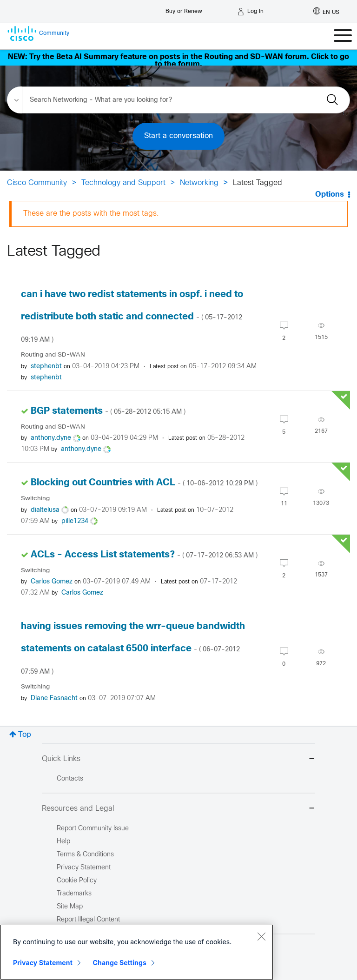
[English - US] (326, 12)
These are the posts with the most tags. (91, 214)
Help (63, 842)
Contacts (70, 779)
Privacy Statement (43, 963)
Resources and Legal (178, 809)
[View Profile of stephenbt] (46, 367)
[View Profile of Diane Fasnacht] (54, 699)
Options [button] (330, 195)
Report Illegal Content (88, 920)
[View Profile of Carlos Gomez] (52, 582)
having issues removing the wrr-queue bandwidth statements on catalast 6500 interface (133, 649)
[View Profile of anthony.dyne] (51, 438)
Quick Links (178, 759)
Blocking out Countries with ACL (144, 483)
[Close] (261, 936)
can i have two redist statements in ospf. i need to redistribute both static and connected (132, 317)
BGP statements (108, 411)
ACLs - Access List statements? (144, 555)
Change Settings (120, 963)
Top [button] (25, 735)
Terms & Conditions (85, 855)
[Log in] (251, 12)
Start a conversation (178, 136)
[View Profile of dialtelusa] (45, 510)
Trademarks (74, 894)
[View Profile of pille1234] (75, 521)
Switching (35, 499)
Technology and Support (123, 183)
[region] (137, 952)
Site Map (70, 907)
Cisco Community (37, 183)
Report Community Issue (93, 829)
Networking (199, 183)
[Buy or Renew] (184, 9)
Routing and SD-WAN (53, 355)
